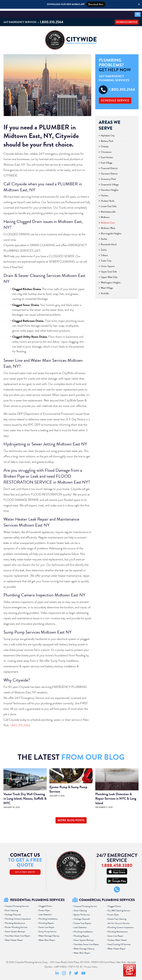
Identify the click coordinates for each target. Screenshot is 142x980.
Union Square (108, 264)
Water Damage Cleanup (49, 934)
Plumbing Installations (48, 917)
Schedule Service (127, 20)
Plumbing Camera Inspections (18, 917)
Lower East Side (109, 204)
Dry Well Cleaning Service (119, 909)
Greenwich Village (110, 183)
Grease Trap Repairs (83, 921)
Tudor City (106, 259)
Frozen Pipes (44, 909)
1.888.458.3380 (117, 863)
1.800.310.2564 (53, 20)
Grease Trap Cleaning (117, 917)
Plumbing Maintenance (15, 921)
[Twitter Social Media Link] (76, 972)
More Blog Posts (71, 819)
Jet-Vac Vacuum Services (119, 921)
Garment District (109, 172)
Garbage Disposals (13, 913)
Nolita (104, 237)
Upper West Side (109, 275)
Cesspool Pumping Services (17, 904)
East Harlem (107, 156)
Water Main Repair (47, 938)
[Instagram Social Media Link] (64, 973)
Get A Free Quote (25, 870)
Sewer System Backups (15, 930)
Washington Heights (111, 281)
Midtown (105, 215)
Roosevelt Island (109, 243)
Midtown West (108, 226)
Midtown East (108, 221)
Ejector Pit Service (82, 913)
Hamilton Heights (110, 188)
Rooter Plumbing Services (16, 926)
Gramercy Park (108, 177)
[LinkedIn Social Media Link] (57, 973)
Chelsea (105, 145)
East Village (107, 161)
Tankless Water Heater (117, 938)
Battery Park (107, 139)
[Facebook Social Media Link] (70, 973)
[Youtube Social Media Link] (83, 972)
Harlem (105, 194)
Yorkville (105, 292)
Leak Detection (45, 913)
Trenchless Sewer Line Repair (18, 934)
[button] (138, 12)
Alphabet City (108, 134)
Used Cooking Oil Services (119, 943)
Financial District (109, 167)
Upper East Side (109, 270)
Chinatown (106, 150)
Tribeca (104, 254)
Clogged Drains (45, 904)
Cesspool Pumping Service (85, 904)
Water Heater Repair (14, 938)
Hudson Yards (108, 199)
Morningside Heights (111, 232)
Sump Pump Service (48, 930)
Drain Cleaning (11, 909)
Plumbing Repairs (46, 921)
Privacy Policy (91, 965)
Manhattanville (108, 210)
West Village (107, 286)
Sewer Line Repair (47, 926)
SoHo (104, 248)
